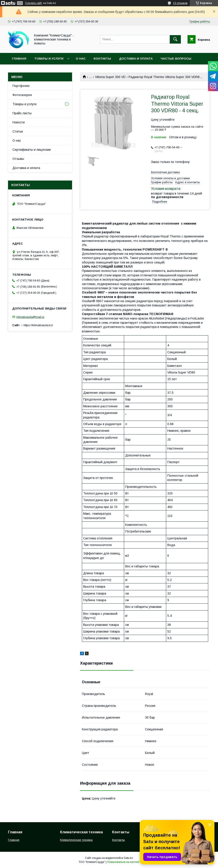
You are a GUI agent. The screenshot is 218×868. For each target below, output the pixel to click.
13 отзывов (180, 3)
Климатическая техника (76, 840)
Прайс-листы (22, 113)
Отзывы (18, 159)
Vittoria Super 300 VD (110, 77)
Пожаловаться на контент (123, 862)
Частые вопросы (176, 59)
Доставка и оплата (136, 59)
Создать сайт (34, 3)
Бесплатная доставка (165, 172)
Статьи (18, 131)
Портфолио (21, 86)
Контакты (102, 59)
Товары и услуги (49, 59)
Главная (19, 59)
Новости (19, 122)
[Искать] (175, 39)
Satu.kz (128, 858)
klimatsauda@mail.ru (30, 317)
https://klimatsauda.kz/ (38, 325)
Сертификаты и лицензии (32, 150)
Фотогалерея (22, 95)
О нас (81, 59)
